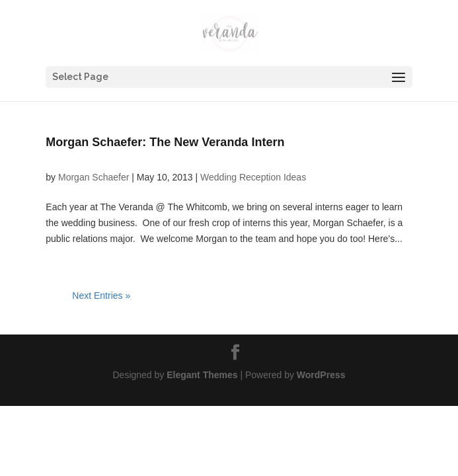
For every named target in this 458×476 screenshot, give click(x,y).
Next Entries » (101, 296)
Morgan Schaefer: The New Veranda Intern (165, 142)
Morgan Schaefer (94, 177)
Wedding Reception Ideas (253, 177)
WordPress (321, 375)
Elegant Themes (202, 375)
